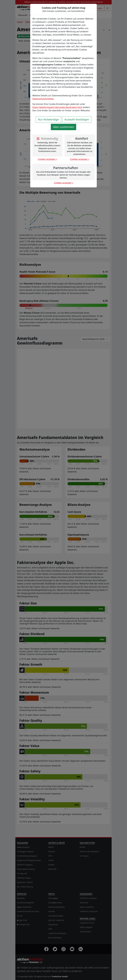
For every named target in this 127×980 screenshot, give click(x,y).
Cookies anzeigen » (47, 159)
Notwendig (50, 138)
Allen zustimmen (64, 127)
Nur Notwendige (48, 119)
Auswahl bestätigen (77, 119)
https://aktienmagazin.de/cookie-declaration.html (57, 107)
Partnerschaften (66, 168)
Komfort (82, 138)
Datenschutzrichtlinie (43, 99)
